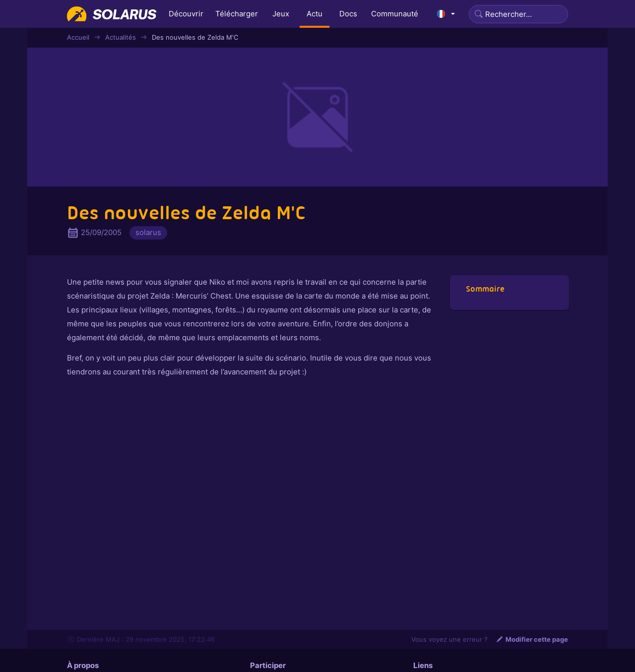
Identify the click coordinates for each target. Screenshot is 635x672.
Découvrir (186, 14)
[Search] (518, 14)
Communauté (395, 14)
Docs (348, 14)
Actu (315, 14)
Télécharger (237, 14)
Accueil (78, 37)
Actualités (121, 37)
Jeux (281, 14)
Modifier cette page (532, 639)
